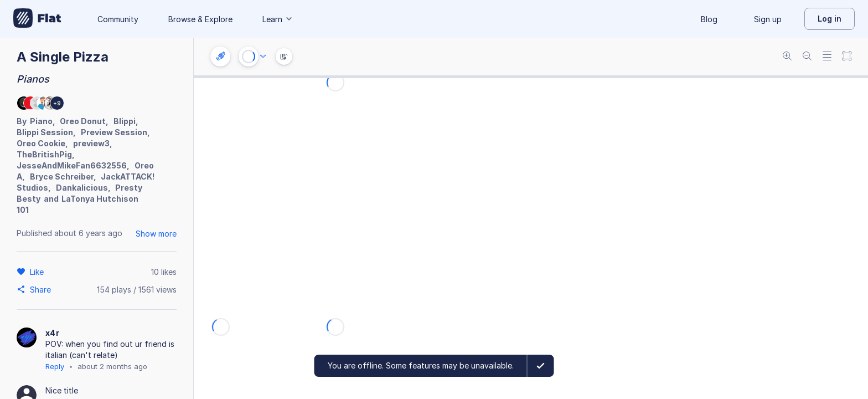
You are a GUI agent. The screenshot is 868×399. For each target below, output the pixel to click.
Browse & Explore (200, 19)
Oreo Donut (83, 121)
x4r (52, 333)
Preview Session (114, 132)
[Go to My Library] (37, 19)
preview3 (91, 143)
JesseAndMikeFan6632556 (72, 165)
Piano (41, 121)
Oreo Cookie (41, 143)
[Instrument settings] (220, 57)
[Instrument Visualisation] (284, 57)
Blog (709, 19)
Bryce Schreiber (62, 177)
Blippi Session (45, 132)
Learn (278, 19)
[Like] (38, 272)
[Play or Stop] (249, 57)
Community (118, 19)
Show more (156, 234)
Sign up (768, 19)
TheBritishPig (44, 154)
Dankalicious (82, 188)
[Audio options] (263, 57)
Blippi (125, 121)
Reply (55, 366)
